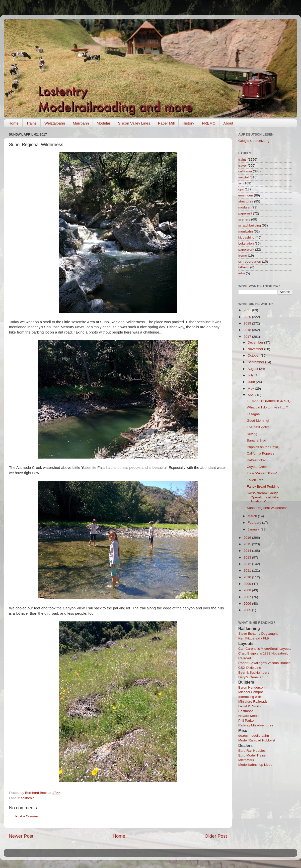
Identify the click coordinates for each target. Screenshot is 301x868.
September (256, 362)
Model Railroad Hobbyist (257, 740)
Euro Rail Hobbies (252, 751)
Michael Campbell (252, 692)
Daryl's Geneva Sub (253, 677)
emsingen (246, 195)
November (256, 349)
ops (241, 189)
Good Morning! (258, 421)
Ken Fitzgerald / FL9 (254, 638)
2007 (248, 597)
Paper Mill (166, 123)
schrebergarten (250, 261)
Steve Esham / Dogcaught (258, 634)
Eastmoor (246, 711)
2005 (248, 610)
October (254, 355)
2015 (248, 544)
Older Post (216, 836)
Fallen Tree (255, 480)
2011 (248, 570)
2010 (248, 577)
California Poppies (261, 453)
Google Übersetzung (254, 141)
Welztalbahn (55, 123)
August (253, 369)
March (253, 516)
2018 (248, 330)
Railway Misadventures (256, 725)
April (251, 395)
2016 (248, 538)
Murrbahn (81, 123)
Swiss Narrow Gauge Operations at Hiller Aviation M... (263, 497)
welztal (243, 177)
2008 (248, 590)
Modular (103, 123)
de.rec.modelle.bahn (254, 736)
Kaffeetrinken (257, 460)
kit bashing (246, 237)
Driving (252, 434)
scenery (244, 219)
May (251, 389)
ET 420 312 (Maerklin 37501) (269, 401)
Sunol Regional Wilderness (267, 508)
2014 (248, 551)
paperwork (246, 249)
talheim (244, 267)
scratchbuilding (250, 225)
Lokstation (246, 243)
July (251, 375)
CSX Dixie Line (250, 668)
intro (242, 273)
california (28, 798)
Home (14, 123)
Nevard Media (249, 716)
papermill (245, 213)
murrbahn (246, 231)
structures (246, 201)
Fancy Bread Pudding (263, 486)
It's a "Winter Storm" (262, 473)
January (254, 529)
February (255, 523)
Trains (31, 123)
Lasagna (253, 414)
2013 (248, 557)
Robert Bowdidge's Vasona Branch (264, 663)
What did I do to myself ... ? (267, 407)
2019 (248, 323)
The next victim (258, 427)
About (228, 123)
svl (240, 183)
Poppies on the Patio (262, 447)
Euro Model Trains (252, 755)
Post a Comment (28, 816)
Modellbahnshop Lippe (255, 765)
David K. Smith (249, 706)
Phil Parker (247, 721)
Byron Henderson (251, 687)
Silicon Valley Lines (134, 123)
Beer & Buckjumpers (254, 672)
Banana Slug (256, 440)
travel (242, 166)
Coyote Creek (257, 467)
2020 (248, 317)
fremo (243, 255)
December (256, 342)
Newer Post (21, 836)
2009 (248, 584)
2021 (248, 310)
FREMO (209, 123)
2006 (248, 604)
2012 (248, 564)
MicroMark (246, 760)
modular (244, 207)
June (252, 382)
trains (242, 159)
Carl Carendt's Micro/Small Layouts (265, 649)
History (188, 123)
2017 (248, 337)
